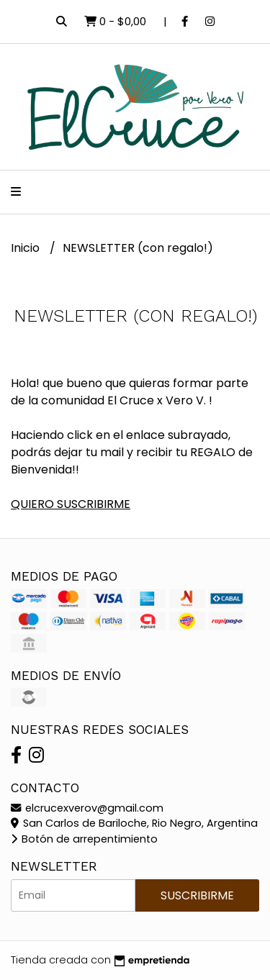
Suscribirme (197, 895)
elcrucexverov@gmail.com (87, 808)
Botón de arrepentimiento (84, 839)
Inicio (27, 248)
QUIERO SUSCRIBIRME (71, 504)
